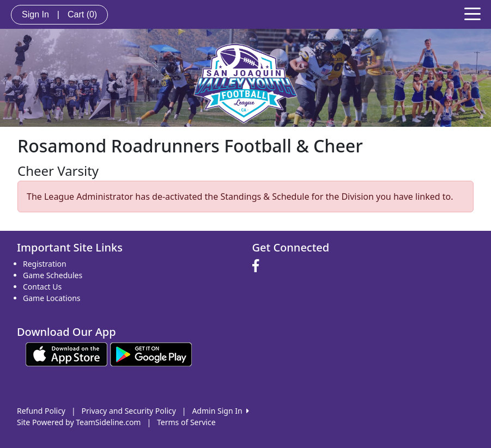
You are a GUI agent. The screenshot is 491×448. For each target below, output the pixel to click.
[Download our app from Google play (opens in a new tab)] (151, 353)
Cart (82, 14)
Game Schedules (53, 275)
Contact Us (42, 287)
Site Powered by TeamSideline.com (79, 422)
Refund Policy (41, 411)
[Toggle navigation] (472, 13)
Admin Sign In (220, 411)
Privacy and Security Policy (129, 411)
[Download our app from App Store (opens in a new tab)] (66, 353)
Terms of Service (186, 422)
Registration (45, 264)
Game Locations (52, 298)
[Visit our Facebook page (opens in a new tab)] (258, 266)
